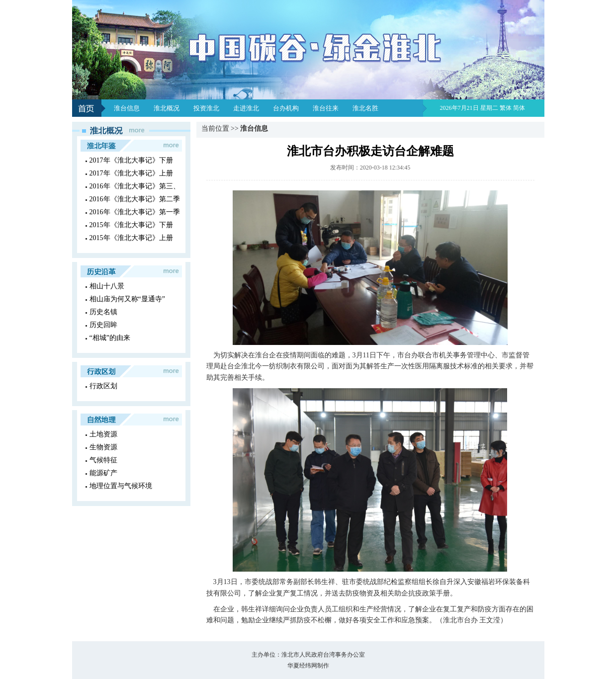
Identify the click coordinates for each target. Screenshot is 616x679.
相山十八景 (107, 286)
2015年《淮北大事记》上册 (131, 238)
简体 (519, 108)
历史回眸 (103, 325)
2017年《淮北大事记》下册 (131, 160)
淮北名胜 (365, 108)
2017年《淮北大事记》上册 (131, 173)
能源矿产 (103, 473)
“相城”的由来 (110, 338)
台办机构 (286, 108)
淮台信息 (127, 108)
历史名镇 (103, 312)
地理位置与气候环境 (121, 486)
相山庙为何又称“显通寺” (127, 299)
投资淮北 (206, 108)
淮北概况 (167, 108)
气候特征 (103, 460)
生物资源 (103, 447)
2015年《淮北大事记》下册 (131, 225)
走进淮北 (246, 108)
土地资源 (103, 434)
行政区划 (103, 386)
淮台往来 (326, 108)
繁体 (506, 108)
